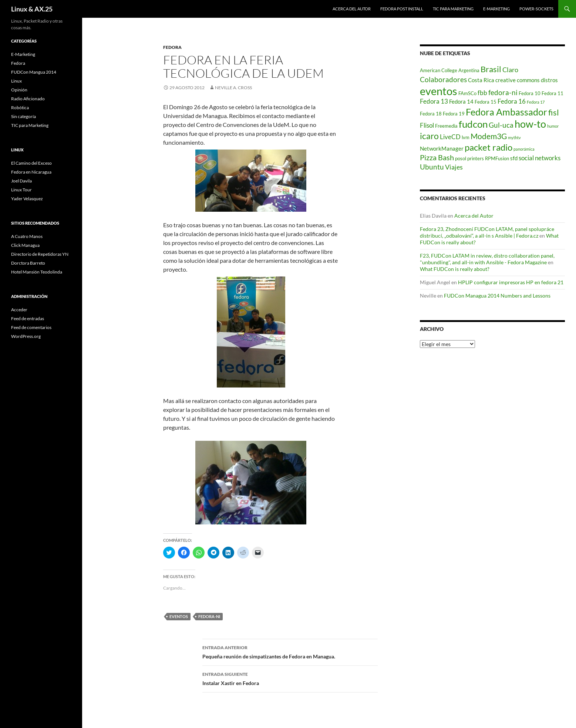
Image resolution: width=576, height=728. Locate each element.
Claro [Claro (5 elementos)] (510, 70)
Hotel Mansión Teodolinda (37, 272)
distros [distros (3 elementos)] (549, 80)
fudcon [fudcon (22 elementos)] (473, 124)
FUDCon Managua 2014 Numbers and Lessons (497, 296)
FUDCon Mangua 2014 (34, 72)
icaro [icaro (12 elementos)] (429, 136)
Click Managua (25, 245)
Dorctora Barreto (28, 263)
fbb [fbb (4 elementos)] (482, 93)
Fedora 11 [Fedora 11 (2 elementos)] (553, 93)
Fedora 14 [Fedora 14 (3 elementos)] (461, 101)
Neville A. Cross (233, 88)
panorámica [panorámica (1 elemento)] (524, 149)
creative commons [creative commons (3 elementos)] (518, 80)
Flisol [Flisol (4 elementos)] (427, 125)
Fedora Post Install (402, 9)
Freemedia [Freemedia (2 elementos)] (446, 126)
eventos (179, 616)
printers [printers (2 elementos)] (476, 158)
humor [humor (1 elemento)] (553, 126)
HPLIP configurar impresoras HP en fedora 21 (511, 282)
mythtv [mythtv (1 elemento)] (514, 137)
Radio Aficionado (28, 99)
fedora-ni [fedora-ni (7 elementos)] (503, 92)
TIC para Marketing (453, 9)
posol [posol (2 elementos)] (461, 158)
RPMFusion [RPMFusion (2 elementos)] (497, 158)
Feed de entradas (28, 318)
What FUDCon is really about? (455, 269)
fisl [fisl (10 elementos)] (554, 113)
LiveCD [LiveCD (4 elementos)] (450, 137)
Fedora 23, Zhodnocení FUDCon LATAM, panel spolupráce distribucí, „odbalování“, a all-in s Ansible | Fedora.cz (487, 232)
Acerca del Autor (352, 9)
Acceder (19, 310)
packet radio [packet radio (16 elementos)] (489, 147)
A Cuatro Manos (27, 236)
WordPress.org (26, 336)
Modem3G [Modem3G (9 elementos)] (489, 136)
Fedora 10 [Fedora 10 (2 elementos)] (530, 93)
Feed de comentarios (31, 327)
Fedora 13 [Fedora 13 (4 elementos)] (434, 101)
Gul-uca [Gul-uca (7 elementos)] (501, 125)
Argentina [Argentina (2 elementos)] (469, 70)
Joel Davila (21, 181)
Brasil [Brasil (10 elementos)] (491, 69)
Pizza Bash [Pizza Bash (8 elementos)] (437, 157)
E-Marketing (496, 9)
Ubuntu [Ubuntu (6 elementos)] (432, 167)
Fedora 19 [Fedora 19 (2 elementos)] (454, 114)
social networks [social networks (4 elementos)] (540, 158)
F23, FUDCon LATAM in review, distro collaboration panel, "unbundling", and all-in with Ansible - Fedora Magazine (487, 259)
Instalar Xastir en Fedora (290, 678)
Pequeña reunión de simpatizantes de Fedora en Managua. (290, 651)
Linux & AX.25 (32, 9)
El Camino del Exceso (31, 163)
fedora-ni (209, 616)
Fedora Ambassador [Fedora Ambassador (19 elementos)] (506, 112)
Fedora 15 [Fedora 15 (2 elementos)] (486, 102)
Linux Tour (21, 190)
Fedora (172, 47)
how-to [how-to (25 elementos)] (530, 124)
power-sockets (536, 9)
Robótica (20, 108)
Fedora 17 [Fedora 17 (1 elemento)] (536, 102)
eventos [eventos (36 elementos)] (439, 91)
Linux (16, 81)
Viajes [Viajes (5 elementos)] (454, 167)
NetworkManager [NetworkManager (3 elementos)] (442, 148)
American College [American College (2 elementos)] (439, 70)
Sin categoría (23, 116)
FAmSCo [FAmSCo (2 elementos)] (467, 93)
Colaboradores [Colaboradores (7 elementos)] (443, 79)
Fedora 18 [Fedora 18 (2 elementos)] (431, 114)
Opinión (19, 90)
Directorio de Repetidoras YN (40, 254)
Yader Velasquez (27, 199)
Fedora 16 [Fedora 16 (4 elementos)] (512, 101)
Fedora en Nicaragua (31, 172)
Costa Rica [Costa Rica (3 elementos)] (481, 80)
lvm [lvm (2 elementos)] (466, 137)
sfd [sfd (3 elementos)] (514, 158)
